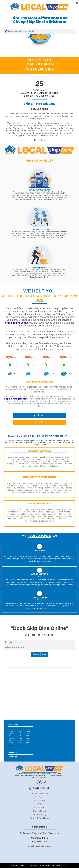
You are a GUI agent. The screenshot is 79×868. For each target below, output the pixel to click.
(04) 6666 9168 (39, 69)
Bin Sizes (40, 797)
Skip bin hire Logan (17, 323)
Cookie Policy (39, 811)
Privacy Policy (39, 814)
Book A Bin (40, 800)
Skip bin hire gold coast (16, 399)
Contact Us (40, 422)
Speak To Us (39, 415)
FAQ (39, 804)
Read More (40, 140)
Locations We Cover (40, 793)
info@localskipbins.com (39, 846)
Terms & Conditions (39, 818)
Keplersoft (64, 865)
